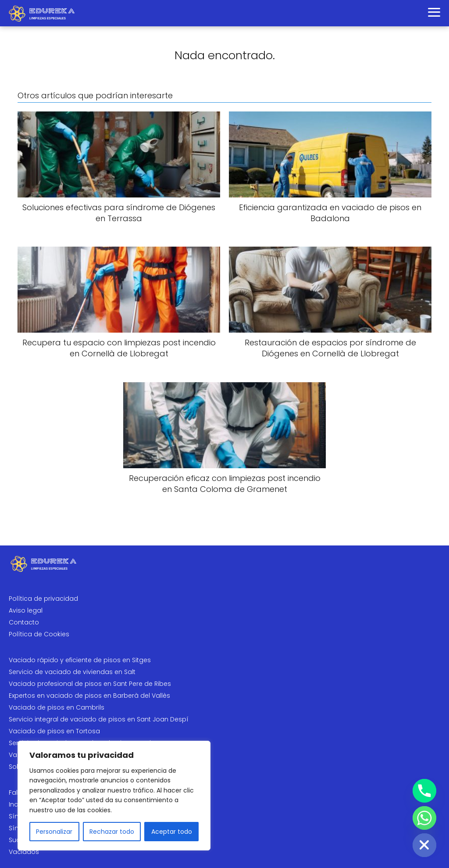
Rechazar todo (112, 832)
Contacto (24, 622)
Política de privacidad (43, 599)
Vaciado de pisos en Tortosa (54, 731)
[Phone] (424, 791)
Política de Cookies (39, 634)
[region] (114, 796)
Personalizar (54, 832)
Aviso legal (26, 610)
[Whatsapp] (424, 818)
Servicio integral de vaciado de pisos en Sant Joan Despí (99, 719)
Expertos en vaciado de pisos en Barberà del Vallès (89, 696)
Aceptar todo (172, 832)
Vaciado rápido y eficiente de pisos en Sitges (80, 660)
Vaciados (24, 852)
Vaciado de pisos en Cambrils (57, 707)
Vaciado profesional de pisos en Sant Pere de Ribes (90, 684)
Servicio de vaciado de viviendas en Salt (72, 672)
